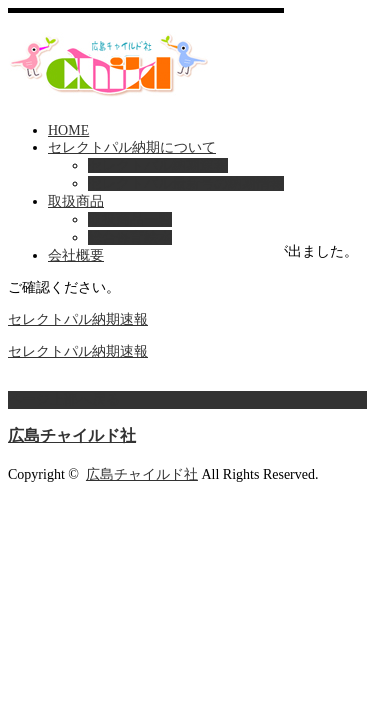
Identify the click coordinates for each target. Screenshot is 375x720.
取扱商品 (76, 201)
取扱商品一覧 (130, 219)
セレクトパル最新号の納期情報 (186, 183)
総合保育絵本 (130, 237)
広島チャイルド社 (72, 435)
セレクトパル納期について (132, 147)
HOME (68, 130)
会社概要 (76, 255)
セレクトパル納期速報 (158, 165)
